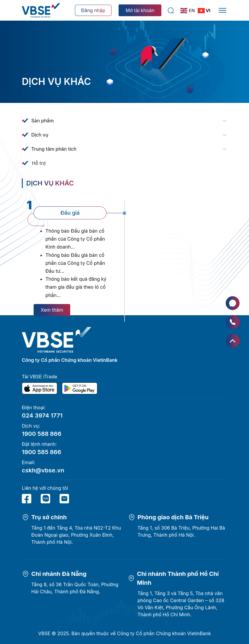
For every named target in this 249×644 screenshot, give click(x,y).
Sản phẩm (42, 121)
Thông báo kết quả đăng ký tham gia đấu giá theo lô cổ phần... (76, 287)
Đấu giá (70, 213)
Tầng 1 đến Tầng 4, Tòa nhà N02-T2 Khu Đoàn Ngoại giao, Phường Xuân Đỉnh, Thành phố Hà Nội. (76, 535)
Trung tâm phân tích (54, 149)
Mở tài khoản (140, 10)
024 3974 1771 (42, 415)
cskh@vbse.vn (43, 470)
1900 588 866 (42, 434)
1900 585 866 (41, 452)
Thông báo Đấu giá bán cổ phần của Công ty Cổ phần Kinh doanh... (75, 239)
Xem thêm (52, 310)
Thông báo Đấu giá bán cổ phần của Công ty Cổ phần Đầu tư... (75, 263)
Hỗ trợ (39, 163)
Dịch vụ (40, 135)
